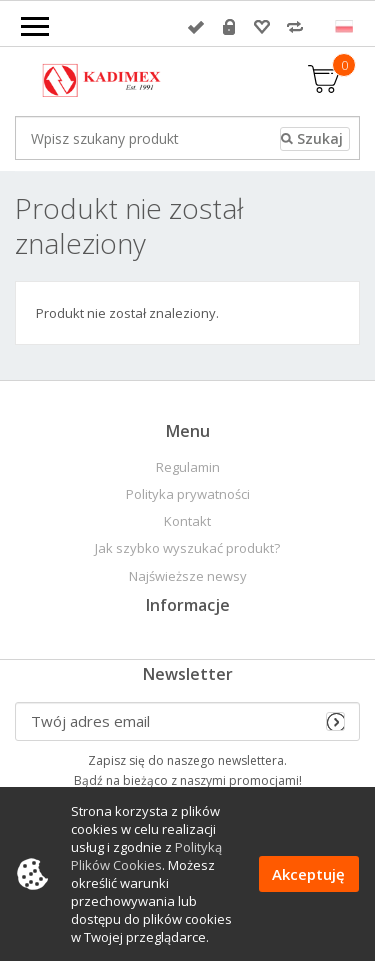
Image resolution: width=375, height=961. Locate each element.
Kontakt (187, 521)
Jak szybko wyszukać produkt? (187, 548)
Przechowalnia (262, 27)
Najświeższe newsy (188, 576)
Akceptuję (308, 874)
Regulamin (188, 467)
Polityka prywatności (188, 494)
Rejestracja (229, 27)
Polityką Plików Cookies (146, 856)
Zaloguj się (196, 27)
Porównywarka (295, 27)
